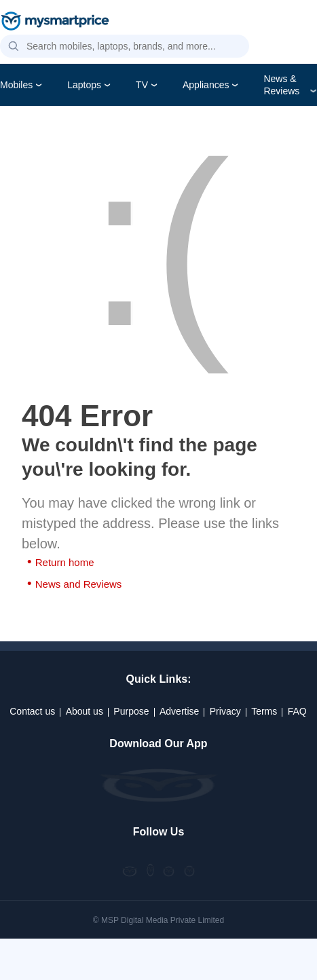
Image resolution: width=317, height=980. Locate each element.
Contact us (32, 711)
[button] (14, 47)
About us (85, 711)
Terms (264, 711)
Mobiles (16, 85)
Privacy (225, 711)
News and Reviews (79, 584)
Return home (65, 562)
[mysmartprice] (55, 22)
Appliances (206, 85)
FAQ (297, 711)
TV (142, 85)
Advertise (179, 711)
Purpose (131, 711)
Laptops (84, 85)
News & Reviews (281, 85)
